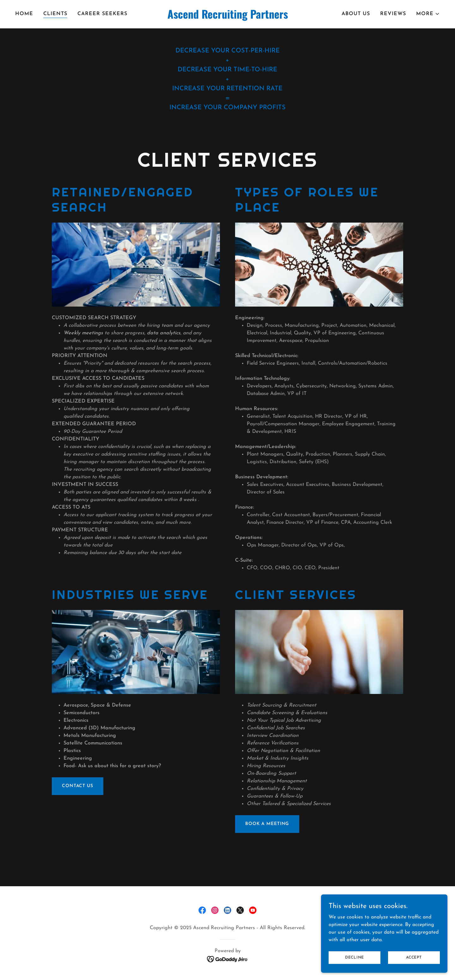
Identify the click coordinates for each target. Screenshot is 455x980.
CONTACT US (78, 786)
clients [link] (55, 14)
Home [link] (24, 14)
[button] (428, 14)
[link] (227, 17)
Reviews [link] (393, 14)
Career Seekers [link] (102, 14)
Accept (414, 966)
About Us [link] (356, 14)
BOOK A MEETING (267, 824)
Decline (355, 966)
